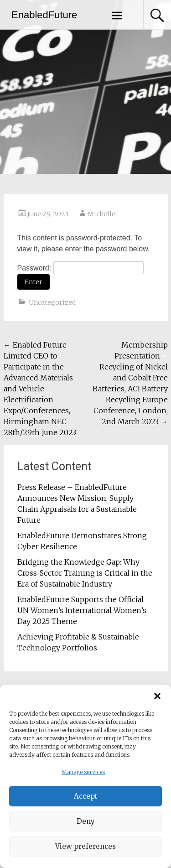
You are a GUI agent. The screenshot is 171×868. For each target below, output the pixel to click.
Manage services (83, 775)
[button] (157, 699)
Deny (86, 824)
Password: (80, 268)
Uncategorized (52, 302)
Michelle (101, 214)
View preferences (85, 850)
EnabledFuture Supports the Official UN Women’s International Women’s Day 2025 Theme (82, 610)
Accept (86, 799)
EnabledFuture (44, 15)
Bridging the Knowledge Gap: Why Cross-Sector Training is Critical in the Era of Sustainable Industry (85, 573)
